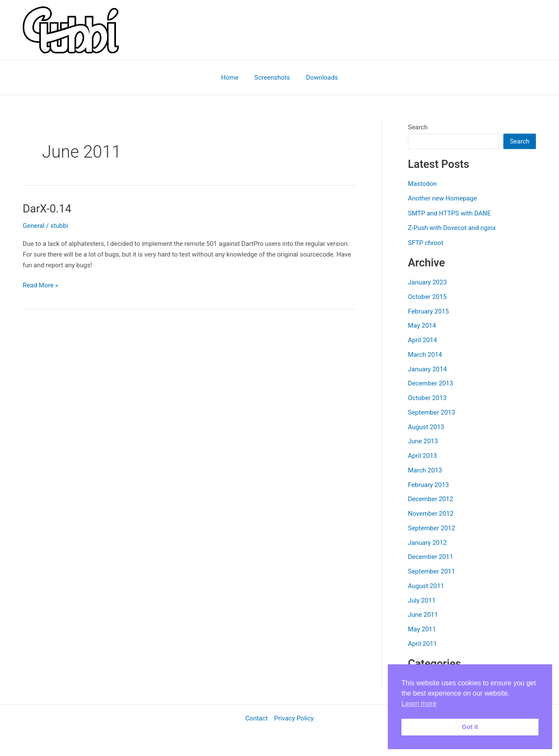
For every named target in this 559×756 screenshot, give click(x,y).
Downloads (319, 78)
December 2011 (431, 557)
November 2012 (431, 514)
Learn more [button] (419, 704)
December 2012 (431, 499)
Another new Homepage (442, 198)
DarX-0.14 (47, 209)
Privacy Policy (294, 718)
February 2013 (428, 485)
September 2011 (431, 571)
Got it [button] (470, 727)
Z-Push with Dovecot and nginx (452, 228)
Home (233, 78)
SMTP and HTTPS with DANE (449, 213)
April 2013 (422, 456)
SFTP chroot (426, 243)
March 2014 (425, 355)
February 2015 (428, 311)
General (34, 226)
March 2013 (425, 470)
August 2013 (426, 427)
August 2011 (426, 586)
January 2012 (427, 543)
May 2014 (422, 326)
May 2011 (422, 629)
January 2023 (427, 282)
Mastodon (422, 184)
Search (418, 127)
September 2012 (431, 528)
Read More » (40, 285)
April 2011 (422, 644)
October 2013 (427, 398)
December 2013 (431, 383)
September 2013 (431, 412)
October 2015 (427, 297)
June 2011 (423, 615)
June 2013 (423, 441)
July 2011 (422, 601)
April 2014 (422, 340)
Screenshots (272, 78)
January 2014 (427, 369)
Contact (256, 718)
